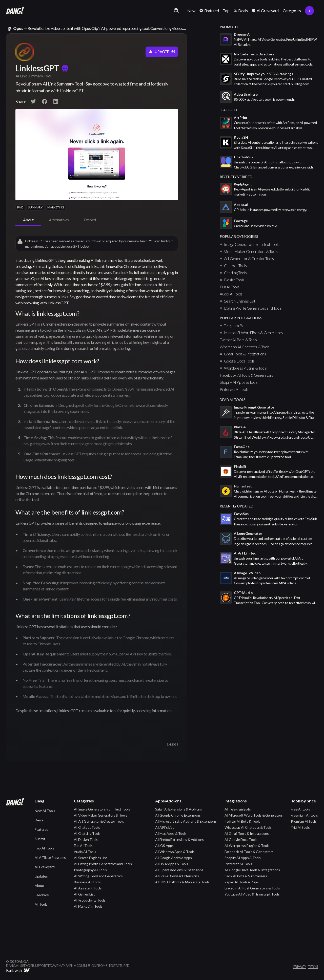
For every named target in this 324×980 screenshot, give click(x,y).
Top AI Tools (44, 848)
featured (228, 110)
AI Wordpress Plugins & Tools (243, 368)
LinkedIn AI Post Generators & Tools (252, 888)
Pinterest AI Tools (234, 389)
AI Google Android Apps (173, 858)
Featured (42, 829)
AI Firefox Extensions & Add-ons (179, 839)
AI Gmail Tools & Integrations (243, 354)
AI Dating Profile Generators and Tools (251, 308)
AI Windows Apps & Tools (175, 852)
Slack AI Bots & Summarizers (246, 876)
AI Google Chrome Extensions (178, 815)
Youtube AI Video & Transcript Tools (252, 894)
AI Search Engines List (237, 301)
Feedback (42, 895)
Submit (40, 839)
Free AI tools (300, 809)
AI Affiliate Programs (50, 857)
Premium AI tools (304, 821)
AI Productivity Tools (90, 900)
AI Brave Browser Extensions (177, 876)
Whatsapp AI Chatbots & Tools (245, 347)
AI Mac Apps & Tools (171, 833)
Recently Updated (237, 506)
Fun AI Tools (229, 287)
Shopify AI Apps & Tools (239, 382)
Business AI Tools (87, 882)
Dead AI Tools (233, 400)
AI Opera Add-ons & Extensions (179, 870)
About (39, 886)
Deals (39, 820)
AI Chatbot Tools (233, 265)
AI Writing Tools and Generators (98, 876)
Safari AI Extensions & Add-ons (178, 809)
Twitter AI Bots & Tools (238, 340)
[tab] (28, 220)
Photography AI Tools (90, 870)
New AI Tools (45, 811)
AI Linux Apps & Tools (172, 864)
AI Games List (84, 894)
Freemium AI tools (304, 815)
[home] (15, 11)
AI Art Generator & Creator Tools (247, 258)
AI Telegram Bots (234, 325)
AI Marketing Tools (88, 906)
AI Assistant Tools (88, 888)
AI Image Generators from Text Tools (249, 244)
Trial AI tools (300, 827)
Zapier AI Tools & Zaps (241, 882)
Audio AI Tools (231, 294)
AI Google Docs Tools (237, 361)
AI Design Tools (232, 280)
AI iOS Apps (164, 846)
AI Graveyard (45, 867)
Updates (41, 876)
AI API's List (164, 827)
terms (313, 967)
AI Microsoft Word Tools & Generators (251, 333)
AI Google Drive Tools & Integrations (252, 870)
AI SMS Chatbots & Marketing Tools (182, 882)
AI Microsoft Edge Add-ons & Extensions (186, 821)
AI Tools (41, 904)
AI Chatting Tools (233, 273)
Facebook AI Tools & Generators (246, 375)
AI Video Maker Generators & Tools (249, 251)
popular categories (239, 236)
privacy (300, 967)
